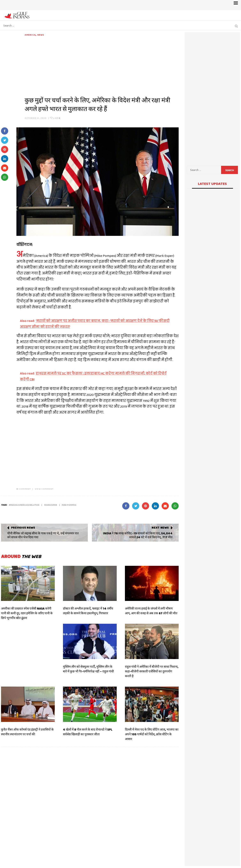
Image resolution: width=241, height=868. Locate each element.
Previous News (23, 528)
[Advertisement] (102, 65)
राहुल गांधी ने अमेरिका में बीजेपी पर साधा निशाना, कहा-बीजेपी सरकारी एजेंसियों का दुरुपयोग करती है (152, 671)
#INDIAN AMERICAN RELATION (24, 505)
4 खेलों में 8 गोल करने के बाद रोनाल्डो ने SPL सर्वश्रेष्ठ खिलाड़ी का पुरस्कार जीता (88, 732)
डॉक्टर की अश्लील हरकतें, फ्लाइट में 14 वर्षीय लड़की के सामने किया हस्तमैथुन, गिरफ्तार (88, 611)
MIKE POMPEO (69, 505)
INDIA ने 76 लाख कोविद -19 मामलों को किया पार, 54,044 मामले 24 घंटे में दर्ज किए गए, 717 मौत (138, 535)
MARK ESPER (51, 505)
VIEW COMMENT (44, 489)
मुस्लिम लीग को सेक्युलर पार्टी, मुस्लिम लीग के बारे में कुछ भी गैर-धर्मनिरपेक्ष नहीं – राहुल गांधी (88, 669)
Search (230, 170)
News (41, 35)
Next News (160, 528)
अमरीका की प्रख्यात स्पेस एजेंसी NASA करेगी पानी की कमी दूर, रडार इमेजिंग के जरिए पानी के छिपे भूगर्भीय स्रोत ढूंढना (27, 613)
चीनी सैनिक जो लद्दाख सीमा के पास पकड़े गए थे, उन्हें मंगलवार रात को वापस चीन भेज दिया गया (43, 535)
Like (55, 118)
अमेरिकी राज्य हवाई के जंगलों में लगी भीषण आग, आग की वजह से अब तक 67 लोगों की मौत (151, 611)
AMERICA (30, 35)
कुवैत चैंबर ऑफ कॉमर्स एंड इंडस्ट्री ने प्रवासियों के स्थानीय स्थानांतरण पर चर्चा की (27, 732)
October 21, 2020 (36, 118)
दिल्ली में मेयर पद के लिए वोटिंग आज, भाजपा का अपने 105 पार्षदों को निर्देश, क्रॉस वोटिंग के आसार (152, 734)
